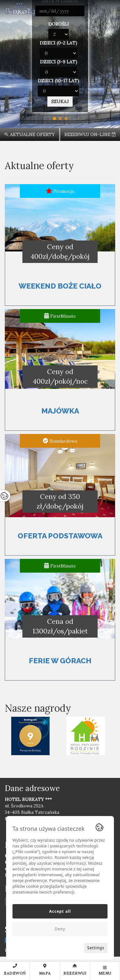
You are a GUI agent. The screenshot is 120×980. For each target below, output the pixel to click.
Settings (96, 948)
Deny (60, 929)
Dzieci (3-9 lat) (59, 62)
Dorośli (59, 24)
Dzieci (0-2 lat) (58, 43)
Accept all (60, 911)
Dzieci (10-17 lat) (58, 81)
